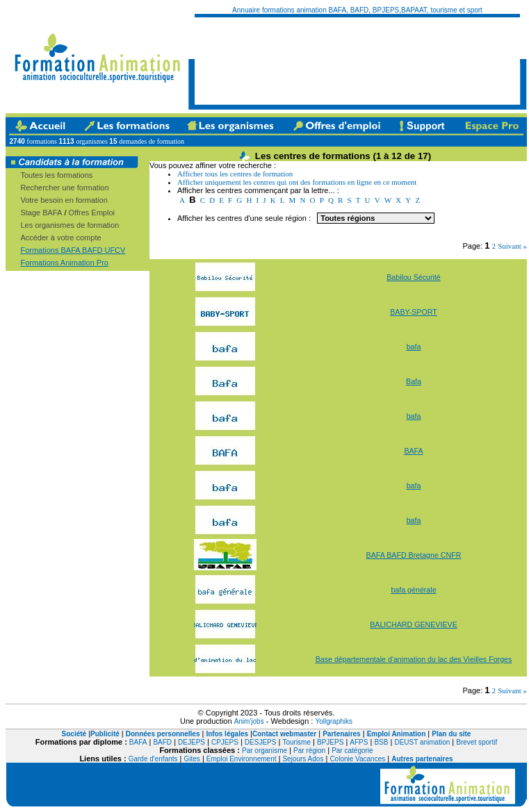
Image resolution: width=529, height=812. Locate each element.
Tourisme (296, 742)
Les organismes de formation (70, 225)
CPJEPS (225, 742)
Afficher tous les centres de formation (235, 174)
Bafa (414, 381)
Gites (192, 759)
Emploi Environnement (242, 759)
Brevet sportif (477, 742)
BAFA (413, 451)
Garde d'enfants (153, 759)
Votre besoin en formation (64, 200)
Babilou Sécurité (414, 277)
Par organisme (264, 751)
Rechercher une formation (64, 188)
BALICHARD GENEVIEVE (414, 624)
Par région (309, 751)
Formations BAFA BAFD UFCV (73, 250)
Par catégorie (352, 751)
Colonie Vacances (357, 759)
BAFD (162, 742)
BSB (381, 742)
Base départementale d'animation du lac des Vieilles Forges (414, 659)
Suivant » (512, 246)
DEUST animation (422, 742)
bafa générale (413, 590)
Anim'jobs (249, 721)
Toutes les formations (56, 175)
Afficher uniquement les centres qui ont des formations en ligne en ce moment (297, 182)
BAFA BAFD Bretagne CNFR (414, 555)
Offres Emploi (92, 213)
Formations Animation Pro (64, 263)
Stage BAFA (41, 213)
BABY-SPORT (414, 312)
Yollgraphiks (334, 721)
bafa (414, 347)
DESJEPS (261, 742)
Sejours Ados (303, 759)
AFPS (359, 742)
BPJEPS (330, 742)
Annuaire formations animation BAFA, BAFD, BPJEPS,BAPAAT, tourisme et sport (357, 10)
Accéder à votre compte (60, 238)
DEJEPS (192, 742)
